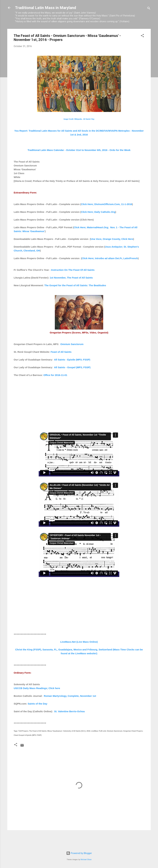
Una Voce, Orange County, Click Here (112, 239)
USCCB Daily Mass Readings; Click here (37, 688)
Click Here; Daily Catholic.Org (98, 212)
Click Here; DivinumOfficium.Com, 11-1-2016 (107, 204)
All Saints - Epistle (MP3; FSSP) (72, 360)
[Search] (149, 9)
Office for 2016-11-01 (55, 375)
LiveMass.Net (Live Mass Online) (79, 642)
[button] (142, 36)
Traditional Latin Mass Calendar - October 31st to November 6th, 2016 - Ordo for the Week (79, 150)
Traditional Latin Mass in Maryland (46, 8)
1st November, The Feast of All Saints (71, 278)
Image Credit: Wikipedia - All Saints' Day (79, 119)
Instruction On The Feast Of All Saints (73, 270)
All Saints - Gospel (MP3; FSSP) (72, 367)
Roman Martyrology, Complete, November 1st (70, 696)
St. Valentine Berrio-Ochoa (69, 711)
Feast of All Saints (61, 352)
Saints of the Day (38, 704)
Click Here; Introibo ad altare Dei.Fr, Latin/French (110, 258)
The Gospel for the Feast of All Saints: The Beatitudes (75, 285)
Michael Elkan (86, 860)
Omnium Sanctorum (72, 344)
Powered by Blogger (79, 853)
